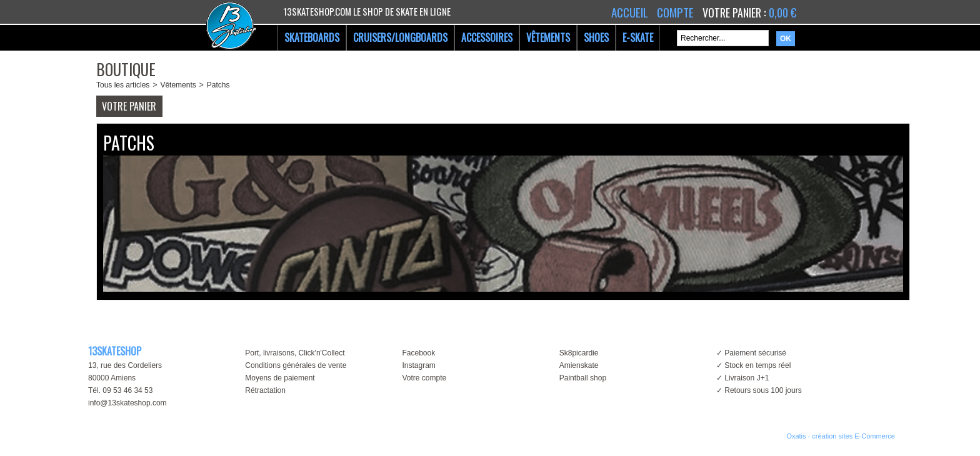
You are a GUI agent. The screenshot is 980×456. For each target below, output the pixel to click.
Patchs (218, 85)
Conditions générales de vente (296, 365)
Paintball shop (583, 378)
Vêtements (178, 85)
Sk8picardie (579, 353)
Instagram (418, 365)
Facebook (418, 353)
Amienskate (579, 365)
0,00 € (782, 12)
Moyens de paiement (280, 378)
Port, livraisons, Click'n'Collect (295, 353)
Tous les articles (123, 85)
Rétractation (265, 390)
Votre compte (424, 378)
